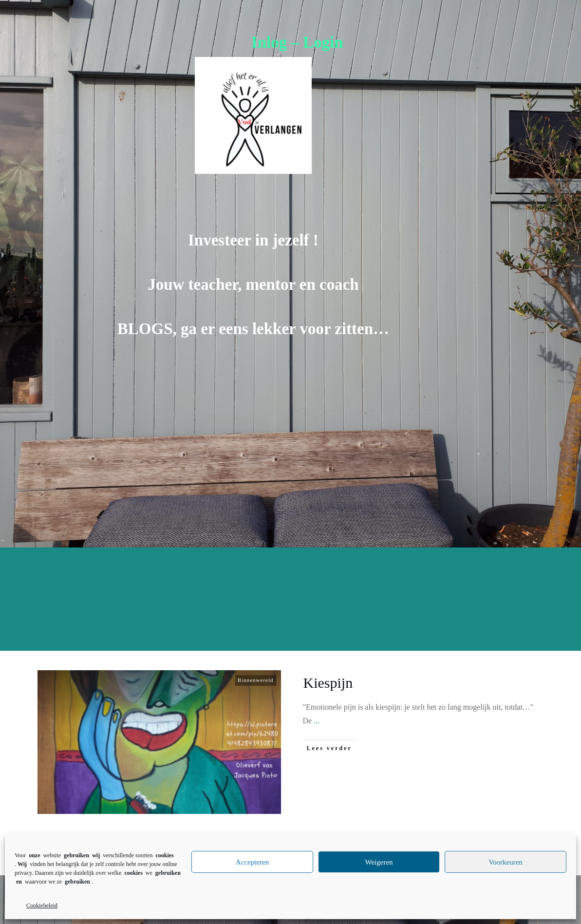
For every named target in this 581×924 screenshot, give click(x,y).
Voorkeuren (506, 862)
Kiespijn (328, 683)
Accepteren (252, 862)
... (317, 721)
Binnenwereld (256, 680)
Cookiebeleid (42, 905)
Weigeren (379, 862)
